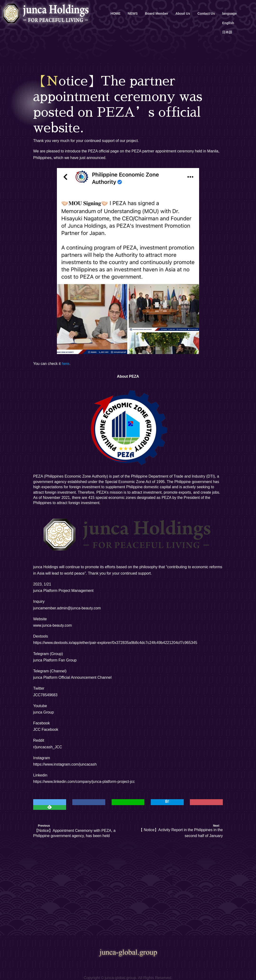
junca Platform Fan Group (55, 660)
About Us (183, 13)
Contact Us (206, 13)
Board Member (156, 13)
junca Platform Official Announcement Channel (72, 677)
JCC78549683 (45, 695)
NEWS (133, 13)
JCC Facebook (46, 729)
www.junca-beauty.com (53, 625)
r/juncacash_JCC (48, 747)
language (229, 13)
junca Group (43, 712)
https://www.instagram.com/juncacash (65, 764)
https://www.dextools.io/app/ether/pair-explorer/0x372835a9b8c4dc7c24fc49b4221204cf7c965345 (115, 643)
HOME (115, 13)
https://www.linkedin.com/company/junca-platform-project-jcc (84, 782)
